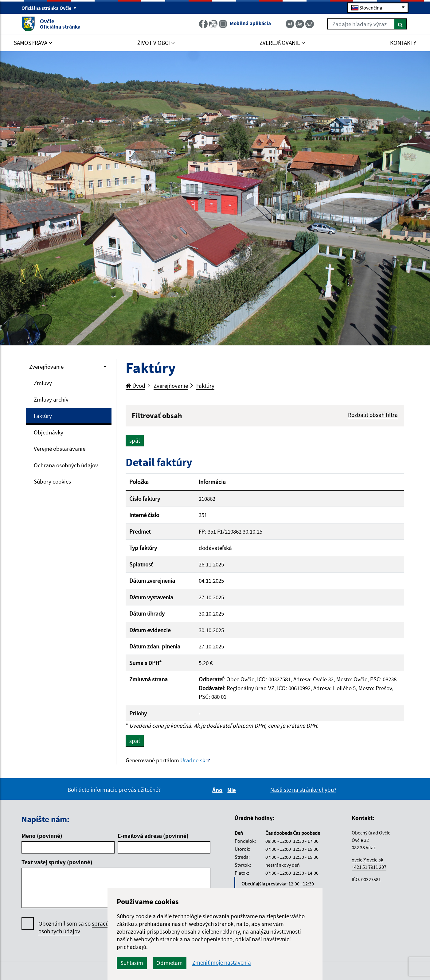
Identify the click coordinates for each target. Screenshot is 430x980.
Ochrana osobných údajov (66, 465)
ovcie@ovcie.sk (367, 860)
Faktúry (43, 416)
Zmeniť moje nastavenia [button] (222, 963)
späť (135, 441)
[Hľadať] (401, 24)
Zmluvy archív (51, 399)
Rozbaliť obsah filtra (373, 415)
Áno (218, 790)
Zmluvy (43, 383)
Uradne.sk (193, 760)
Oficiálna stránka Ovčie (49, 8)
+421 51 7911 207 (369, 867)
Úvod (135, 386)
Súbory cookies (52, 481)
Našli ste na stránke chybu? (303, 790)
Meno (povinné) (42, 836)
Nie (233, 790)
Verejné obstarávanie (60, 449)
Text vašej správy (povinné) (57, 862)
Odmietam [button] (170, 963)
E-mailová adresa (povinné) (153, 836)
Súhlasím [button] (132, 963)
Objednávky (49, 432)
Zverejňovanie (46, 367)
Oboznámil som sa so (81, 927)
